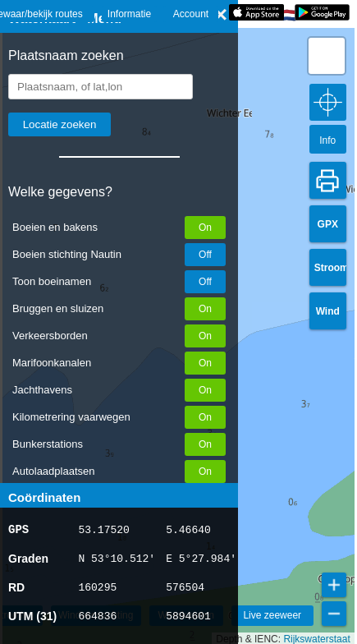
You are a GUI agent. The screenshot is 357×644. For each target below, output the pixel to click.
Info (327, 140)
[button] (327, 56)
